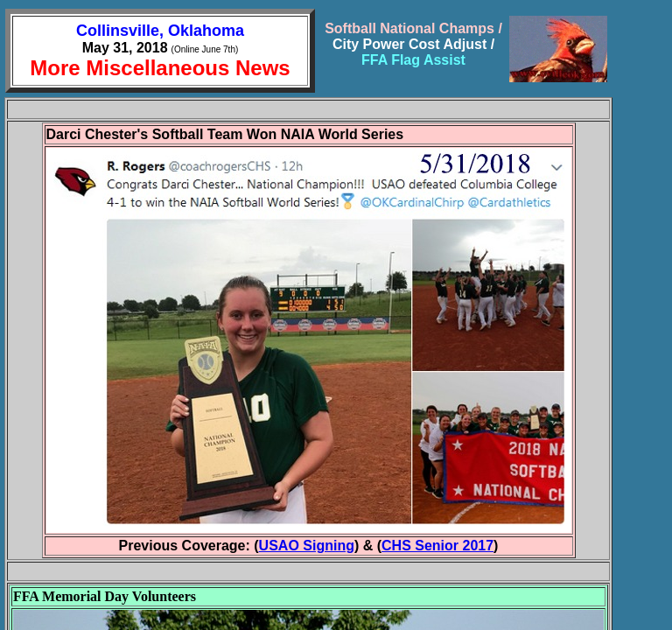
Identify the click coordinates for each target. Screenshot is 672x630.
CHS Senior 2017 (437, 546)
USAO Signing (307, 546)
